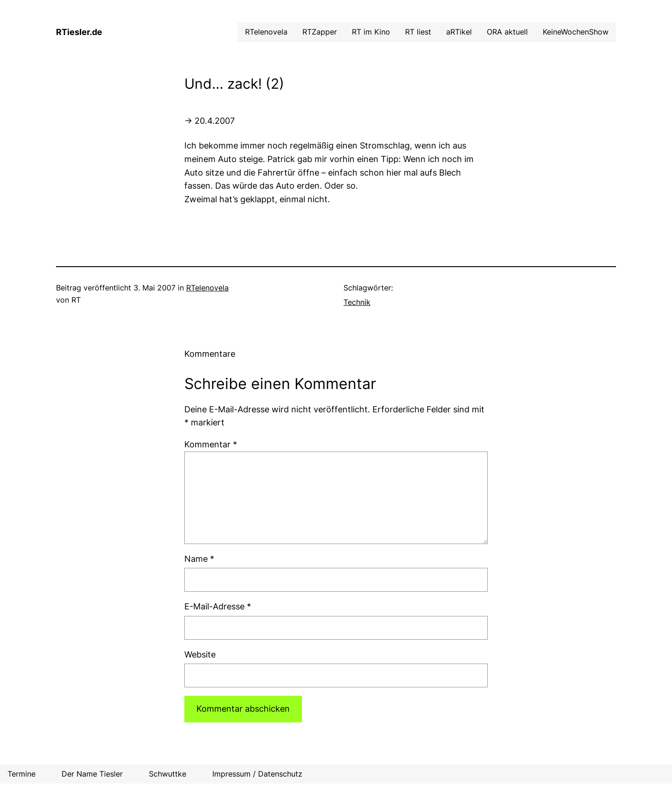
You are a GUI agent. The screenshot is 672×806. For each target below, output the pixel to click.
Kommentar (211, 444)
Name (199, 559)
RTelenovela (207, 288)
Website (200, 654)
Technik (357, 302)
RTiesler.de (79, 32)
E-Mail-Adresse (218, 606)
